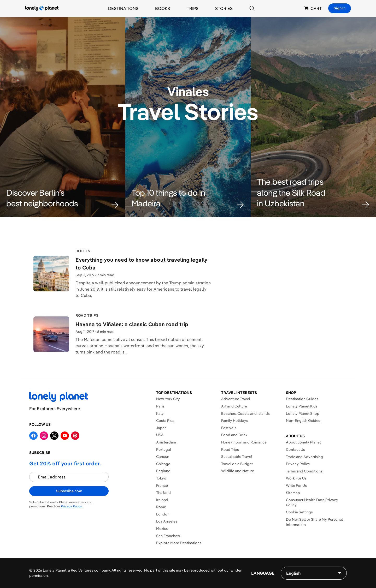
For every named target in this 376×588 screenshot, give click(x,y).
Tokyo (161, 478)
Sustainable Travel (237, 457)
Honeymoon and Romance (244, 442)
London (163, 514)
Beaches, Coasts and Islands (245, 413)
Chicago (163, 464)
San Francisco (168, 536)
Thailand (163, 493)
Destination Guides (302, 399)
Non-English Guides (303, 421)
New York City (168, 399)
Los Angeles (167, 521)
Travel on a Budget (237, 464)
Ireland (162, 500)
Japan (161, 428)
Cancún (163, 457)
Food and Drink (234, 435)
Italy (160, 413)
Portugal (164, 449)
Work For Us (296, 478)
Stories (224, 8)
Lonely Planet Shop (303, 413)
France (162, 485)
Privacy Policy (298, 464)
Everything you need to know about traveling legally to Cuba (141, 264)
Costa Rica (165, 421)
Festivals (229, 428)
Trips (193, 8)
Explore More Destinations (179, 543)
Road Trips (230, 449)
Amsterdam (166, 442)
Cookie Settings (299, 512)
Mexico (162, 529)
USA (160, 435)
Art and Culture (234, 406)
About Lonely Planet (303, 442)
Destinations (123, 8)
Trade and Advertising (304, 457)
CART (313, 8)
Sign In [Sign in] (340, 8)
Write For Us (296, 485)
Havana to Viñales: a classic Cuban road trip (132, 324)
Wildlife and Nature (238, 471)
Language (263, 573)
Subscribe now (69, 491)
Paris (160, 406)
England (163, 471)
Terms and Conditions (304, 471)
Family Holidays (235, 421)
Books (163, 8)
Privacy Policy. (72, 506)
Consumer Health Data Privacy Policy (312, 502)
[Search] (252, 8)
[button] (63, 198)
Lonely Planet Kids (302, 406)
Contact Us (295, 449)
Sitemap (293, 493)
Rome (161, 507)
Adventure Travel (236, 399)
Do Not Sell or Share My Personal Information (314, 522)
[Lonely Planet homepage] (42, 8)
